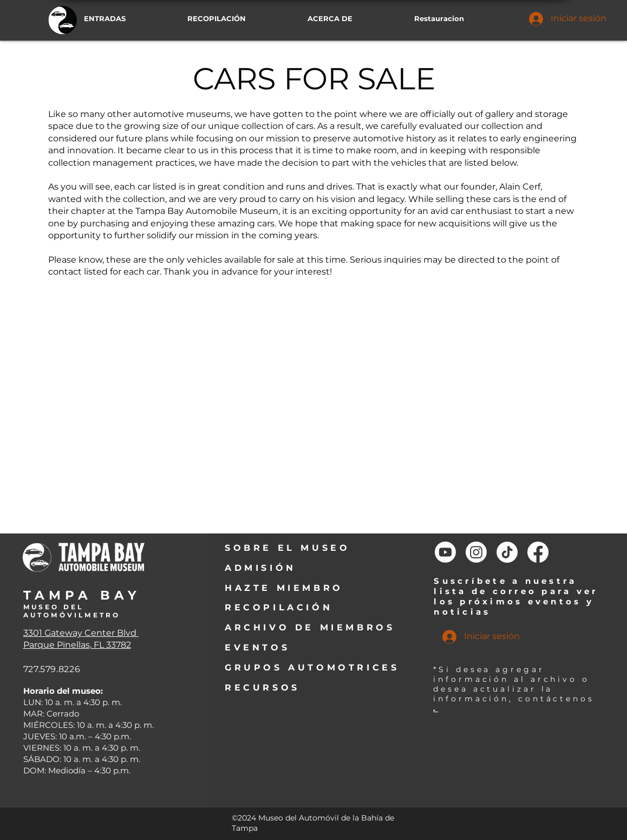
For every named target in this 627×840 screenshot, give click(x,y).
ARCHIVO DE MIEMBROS (310, 627)
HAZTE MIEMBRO (284, 588)
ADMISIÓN (260, 568)
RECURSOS (262, 688)
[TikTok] (507, 552)
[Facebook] (538, 552)
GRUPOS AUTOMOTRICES (312, 668)
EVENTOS (257, 647)
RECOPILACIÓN (279, 607)
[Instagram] (476, 552)
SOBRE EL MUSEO (287, 548)
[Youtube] (445, 552)
